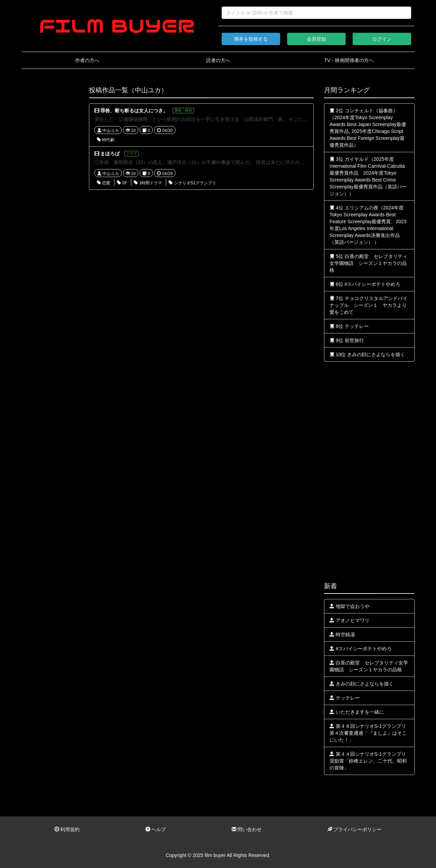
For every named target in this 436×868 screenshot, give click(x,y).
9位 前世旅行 (347, 340)
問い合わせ (247, 829)
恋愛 (104, 183)
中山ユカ (108, 131)
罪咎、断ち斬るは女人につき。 (134, 111)
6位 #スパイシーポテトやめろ (365, 284)
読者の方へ (218, 60)
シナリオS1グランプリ (192, 183)
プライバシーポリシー (355, 829)
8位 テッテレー (349, 326)
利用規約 (67, 829)
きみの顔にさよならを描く (362, 684)
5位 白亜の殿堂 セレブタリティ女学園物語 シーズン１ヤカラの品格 (368, 263)
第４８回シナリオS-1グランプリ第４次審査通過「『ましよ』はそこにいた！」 (368, 733)
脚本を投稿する (251, 39)
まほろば (110, 154)
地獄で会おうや (349, 606)
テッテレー (345, 698)
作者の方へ (87, 60)
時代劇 (106, 140)
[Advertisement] (50, 190)
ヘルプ (156, 829)
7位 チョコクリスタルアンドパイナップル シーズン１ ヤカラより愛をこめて (368, 305)
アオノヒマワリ (349, 620)
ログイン (382, 39)
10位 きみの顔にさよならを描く (367, 354)
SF (122, 183)
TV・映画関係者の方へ (349, 60)
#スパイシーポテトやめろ (361, 649)
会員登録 (316, 39)
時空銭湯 (342, 634)
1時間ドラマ (148, 183)
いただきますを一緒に (357, 712)
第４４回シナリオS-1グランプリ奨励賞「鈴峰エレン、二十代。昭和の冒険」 (368, 761)
